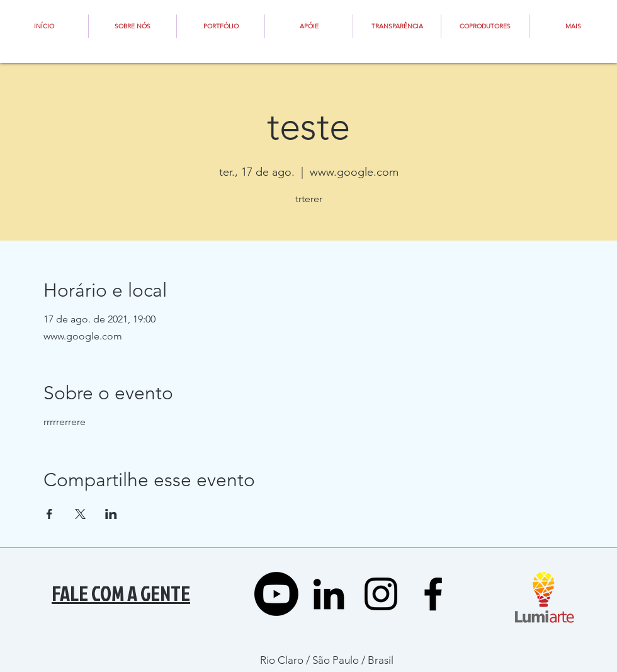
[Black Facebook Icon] (433, 594)
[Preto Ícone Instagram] (381, 594)
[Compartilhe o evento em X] (80, 514)
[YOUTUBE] (276, 594)
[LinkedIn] (329, 594)
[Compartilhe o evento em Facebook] (49, 514)
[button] (309, 26)
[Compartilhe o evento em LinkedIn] (111, 514)
